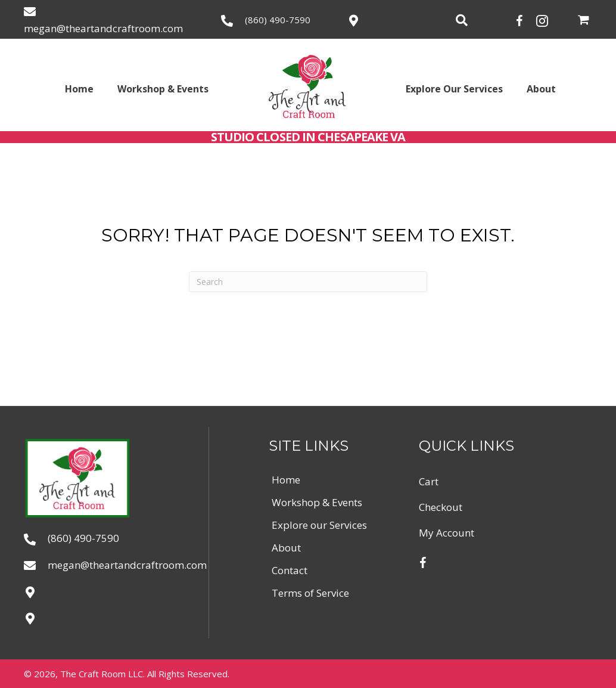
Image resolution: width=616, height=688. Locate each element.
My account (447, 533)
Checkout (441, 507)
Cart (429, 481)
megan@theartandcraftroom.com (103, 28)
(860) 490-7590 (278, 20)
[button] (520, 19)
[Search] (308, 282)
